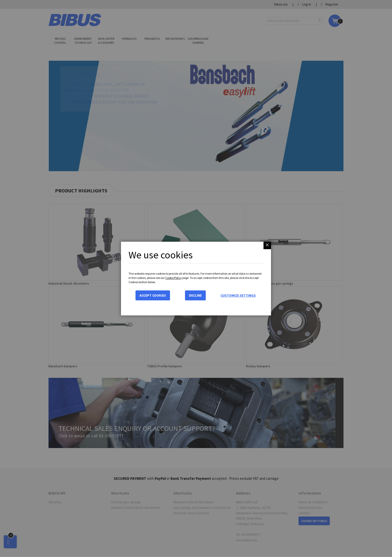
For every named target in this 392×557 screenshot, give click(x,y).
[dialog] (196, 278)
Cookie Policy (173, 278)
